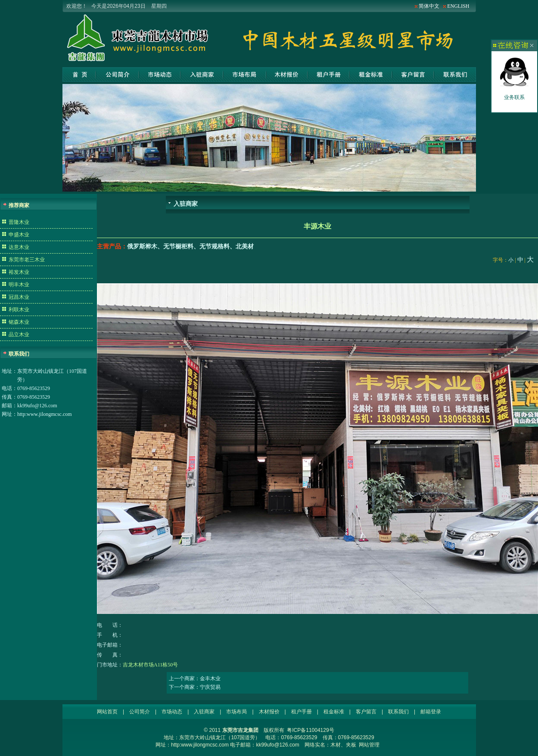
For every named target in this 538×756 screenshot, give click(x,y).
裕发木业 (19, 272)
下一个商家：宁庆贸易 (195, 687)
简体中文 (429, 6)
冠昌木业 (19, 297)
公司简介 (117, 74)
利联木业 (19, 310)
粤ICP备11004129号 (310, 730)
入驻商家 (202, 74)
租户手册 (328, 74)
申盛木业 (19, 235)
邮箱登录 (431, 712)
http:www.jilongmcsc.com (45, 414)
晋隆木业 (19, 222)
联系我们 (455, 74)
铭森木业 (19, 322)
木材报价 (287, 74)
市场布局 (245, 74)
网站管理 (369, 745)
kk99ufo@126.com (37, 406)
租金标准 (371, 74)
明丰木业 (19, 285)
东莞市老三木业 (27, 260)
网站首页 (79, 74)
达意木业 (19, 247)
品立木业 (19, 335)
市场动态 (160, 74)
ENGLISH (458, 6)
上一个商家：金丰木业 (195, 679)
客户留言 (413, 74)
